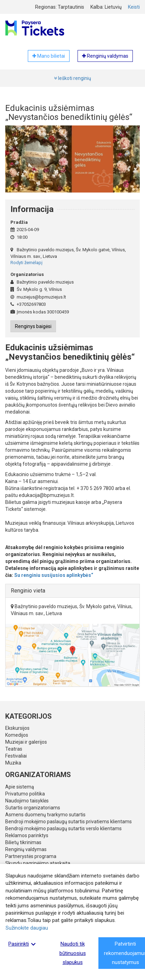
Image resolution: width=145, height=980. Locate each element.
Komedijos (17, 735)
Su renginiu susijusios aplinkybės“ (54, 575)
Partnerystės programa (31, 856)
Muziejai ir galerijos (26, 742)
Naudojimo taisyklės (27, 801)
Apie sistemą (20, 787)
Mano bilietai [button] (49, 56)
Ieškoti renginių (72, 78)
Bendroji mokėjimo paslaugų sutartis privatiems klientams (69, 822)
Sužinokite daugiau (27, 928)
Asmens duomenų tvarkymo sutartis (45, 815)
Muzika (13, 763)
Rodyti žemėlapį (26, 263)
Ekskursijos (17, 728)
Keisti (134, 7)
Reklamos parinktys (27, 835)
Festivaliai (16, 756)
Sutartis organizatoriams (33, 808)
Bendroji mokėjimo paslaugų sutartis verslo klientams (63, 828)
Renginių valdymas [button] (105, 56)
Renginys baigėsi (33, 326)
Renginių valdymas (26, 849)
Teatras (14, 749)
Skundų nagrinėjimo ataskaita (38, 863)
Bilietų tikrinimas (23, 842)
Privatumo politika (25, 794)
